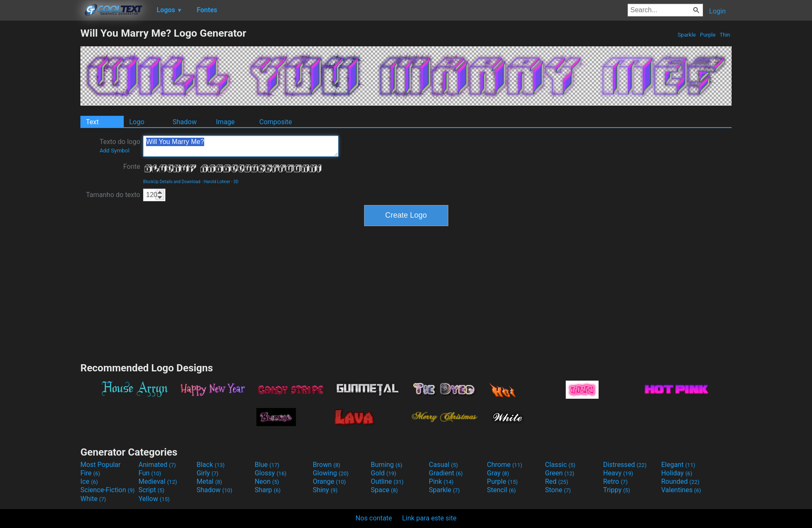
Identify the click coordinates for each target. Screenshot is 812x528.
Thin (725, 35)
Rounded (680, 481)
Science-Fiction (108, 490)
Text (92, 122)
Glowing (331, 473)
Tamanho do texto (113, 195)
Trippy (617, 490)
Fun (150, 473)
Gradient (446, 473)
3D (236, 182)
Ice (89, 481)
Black (211, 465)
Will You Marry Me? (241, 146)
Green (560, 473)
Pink (441, 481)
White (93, 499)
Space (384, 490)
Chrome (505, 465)
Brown (326, 465)
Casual (443, 465)
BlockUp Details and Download (172, 182)
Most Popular (101, 465)
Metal (209, 481)
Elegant (678, 465)
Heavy (618, 473)
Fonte (132, 167)
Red (557, 481)
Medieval (158, 481)
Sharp (268, 490)
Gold (384, 473)
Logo (137, 122)
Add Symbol (114, 151)
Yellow (154, 499)
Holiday (677, 473)
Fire (90, 473)
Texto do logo (120, 146)
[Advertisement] (40, 153)
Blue (267, 465)
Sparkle (687, 35)
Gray (498, 473)
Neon (267, 481)
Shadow (185, 122)
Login (717, 11)
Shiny (325, 490)
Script (152, 490)
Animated (157, 465)
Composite (276, 122)
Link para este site (429, 518)
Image (225, 122)
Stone (558, 490)
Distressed (625, 465)
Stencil (501, 490)
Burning (387, 465)
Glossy (271, 473)
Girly (208, 473)
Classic (560, 465)
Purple (708, 35)
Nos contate (374, 518)
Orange (329, 481)
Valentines (681, 490)
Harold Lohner (217, 182)
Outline (387, 481)
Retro (615, 481)
